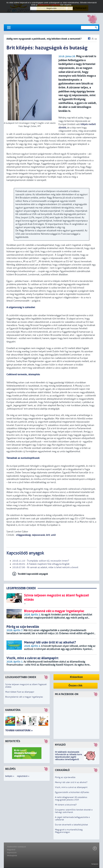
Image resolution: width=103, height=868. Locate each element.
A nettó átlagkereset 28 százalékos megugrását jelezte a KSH (71, 799)
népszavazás (38, 535)
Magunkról (11, 850)
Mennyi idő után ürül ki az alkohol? (71, 782)
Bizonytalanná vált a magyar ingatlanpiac (24, 697)
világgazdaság (23, 535)
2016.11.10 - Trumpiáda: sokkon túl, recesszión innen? (41, 561)
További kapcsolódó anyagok (33, 574)
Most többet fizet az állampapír (20, 692)
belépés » (10, 776)
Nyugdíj (60, 745)
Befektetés (13, 741)
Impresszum (12, 853)
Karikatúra (13, 710)
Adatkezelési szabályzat (16, 847)
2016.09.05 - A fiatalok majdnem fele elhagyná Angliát (41, 564)
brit (48, 535)
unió (53, 535)
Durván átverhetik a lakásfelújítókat (71, 825)
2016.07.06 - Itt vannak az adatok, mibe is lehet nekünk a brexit (45, 567)
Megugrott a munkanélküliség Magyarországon (69, 831)
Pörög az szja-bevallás (65, 777)
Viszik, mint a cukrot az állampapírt (71, 787)
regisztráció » (23, 776)
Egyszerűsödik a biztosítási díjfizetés (72, 792)
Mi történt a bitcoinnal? (66, 805)
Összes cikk (75, 686)
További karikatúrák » (19, 730)
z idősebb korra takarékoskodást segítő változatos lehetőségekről (68, 757)
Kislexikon (76, 677)
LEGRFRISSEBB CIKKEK (21, 588)
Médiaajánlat (12, 856)
